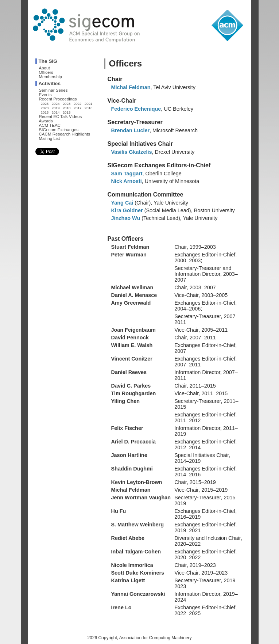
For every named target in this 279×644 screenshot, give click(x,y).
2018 (67, 108)
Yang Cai (122, 203)
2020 (45, 108)
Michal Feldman (131, 87)
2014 (56, 112)
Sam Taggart (127, 174)
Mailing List (50, 138)
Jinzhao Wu (126, 218)
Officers (46, 72)
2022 (78, 104)
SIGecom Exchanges (59, 130)
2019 (56, 108)
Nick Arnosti (127, 181)
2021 (89, 104)
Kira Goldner (127, 210)
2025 (45, 104)
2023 (67, 104)
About (44, 68)
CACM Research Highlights (65, 134)
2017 (78, 108)
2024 (56, 104)
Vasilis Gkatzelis (132, 152)
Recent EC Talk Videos (61, 117)
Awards (46, 121)
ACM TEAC (50, 125)
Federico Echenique (136, 109)
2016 (89, 108)
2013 (67, 112)
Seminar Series (53, 90)
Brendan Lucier (131, 130)
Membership (51, 77)
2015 (45, 112)
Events (45, 95)
